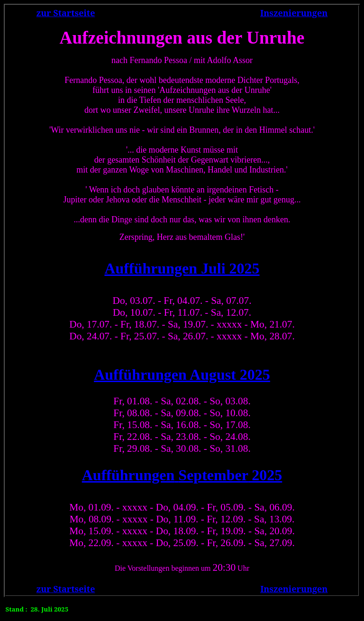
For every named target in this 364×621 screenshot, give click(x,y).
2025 (182, 475)
